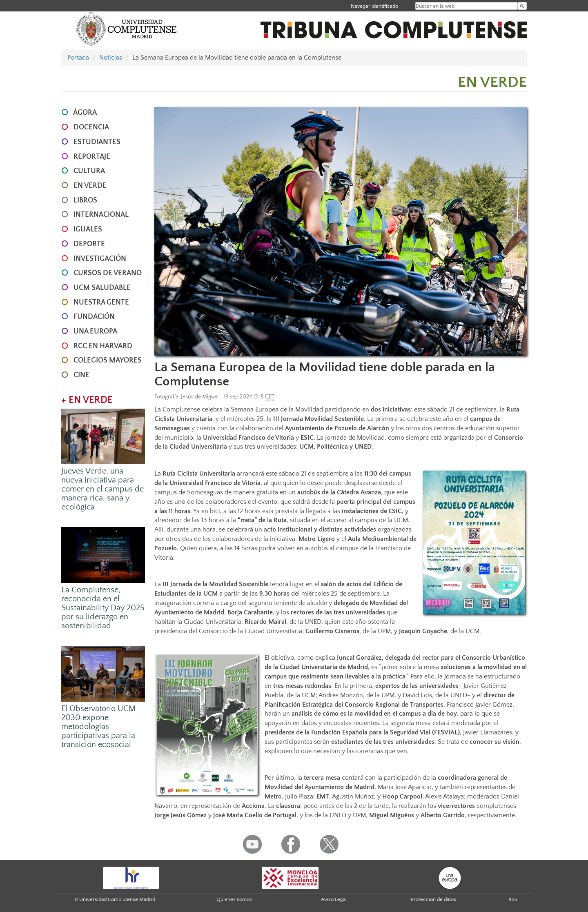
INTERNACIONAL (101, 215)
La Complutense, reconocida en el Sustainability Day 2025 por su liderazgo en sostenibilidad (103, 608)
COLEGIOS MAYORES (108, 360)
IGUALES (88, 229)
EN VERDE (90, 186)
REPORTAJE (92, 157)
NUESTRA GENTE (101, 303)
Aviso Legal (334, 899)
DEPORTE (89, 244)
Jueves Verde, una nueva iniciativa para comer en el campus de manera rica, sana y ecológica (102, 489)
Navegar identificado (374, 6)
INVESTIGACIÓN (100, 259)
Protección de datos (433, 899)
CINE (81, 375)
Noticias (111, 58)
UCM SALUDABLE (102, 288)
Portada (78, 58)
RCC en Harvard (103, 346)
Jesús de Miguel (200, 397)
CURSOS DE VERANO (108, 273)
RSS (513, 899)
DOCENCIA (91, 127)
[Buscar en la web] (522, 6)
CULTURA (89, 171)
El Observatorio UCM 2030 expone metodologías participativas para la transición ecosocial (98, 727)
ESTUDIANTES (97, 142)
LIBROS (85, 200)
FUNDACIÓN (94, 317)
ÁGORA (85, 113)
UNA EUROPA (95, 331)
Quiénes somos (234, 899)
